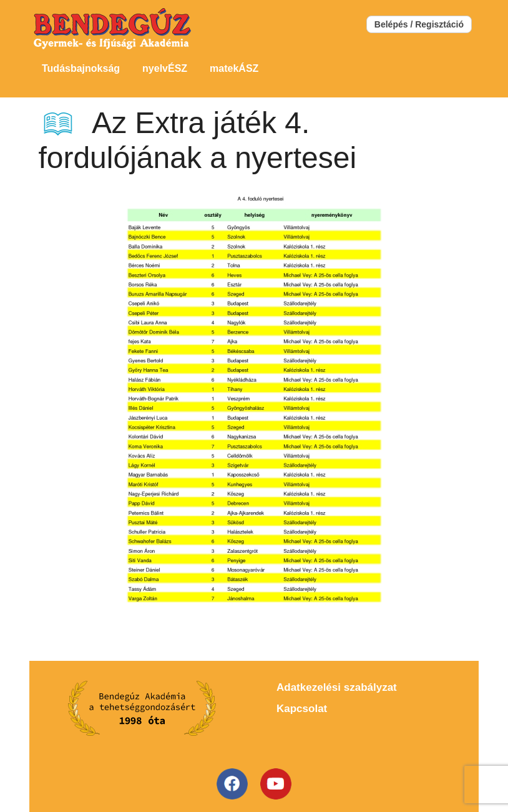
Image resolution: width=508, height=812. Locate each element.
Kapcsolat (302, 709)
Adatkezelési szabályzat (337, 687)
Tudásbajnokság (81, 68)
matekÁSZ (234, 68)
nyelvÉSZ (165, 68)
